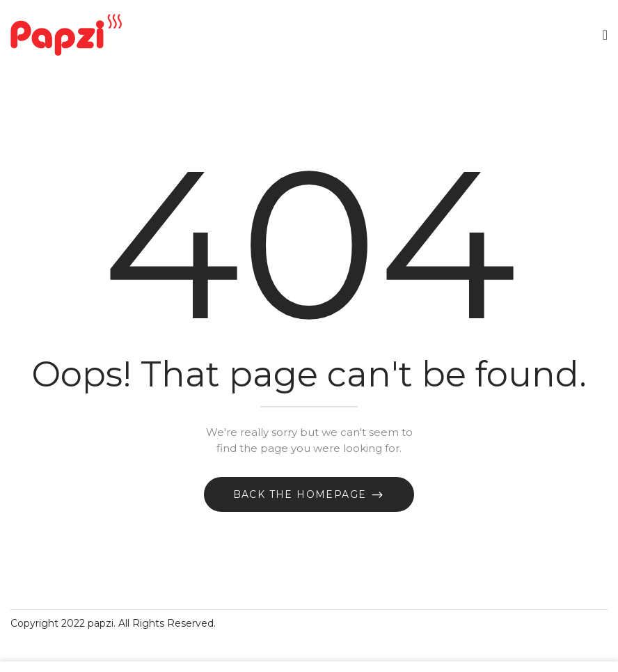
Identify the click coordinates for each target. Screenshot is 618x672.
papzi (101, 623)
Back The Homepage (302, 494)
